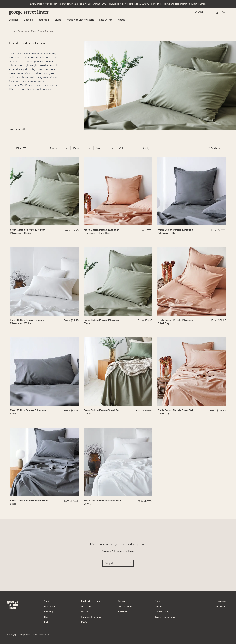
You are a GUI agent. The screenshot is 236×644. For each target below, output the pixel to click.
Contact (122, 601)
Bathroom (44, 20)
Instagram (220, 601)
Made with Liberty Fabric (80, 20)
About (121, 20)
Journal (159, 607)
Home (12, 31)
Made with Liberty (91, 601)
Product (59, 148)
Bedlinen (14, 20)
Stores (84, 612)
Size (105, 148)
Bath (47, 617)
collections (23, 31)
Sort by (151, 148)
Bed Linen (49, 607)
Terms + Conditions (165, 617)
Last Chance (106, 20)
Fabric (82, 148)
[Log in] (217, 12)
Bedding (29, 20)
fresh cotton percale (42, 31)
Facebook (220, 607)
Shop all (118, 563)
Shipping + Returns (91, 617)
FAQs (84, 622)
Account (122, 612)
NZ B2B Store (125, 607)
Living (58, 20)
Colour (128, 148)
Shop (47, 601)
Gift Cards (86, 607)
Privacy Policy (162, 612)
